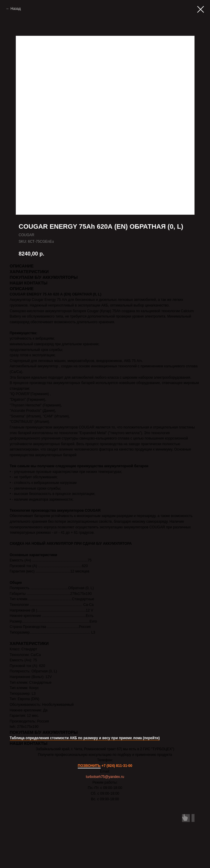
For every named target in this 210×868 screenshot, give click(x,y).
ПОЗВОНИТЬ (89, 766)
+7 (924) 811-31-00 (117, 766)
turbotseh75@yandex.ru (105, 777)
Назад (15, 9)
